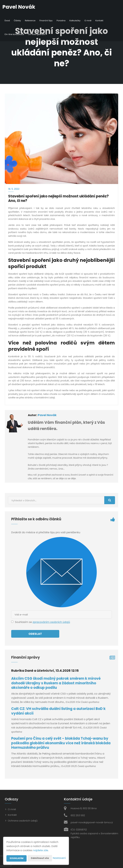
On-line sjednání (37, 34)
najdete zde (41, 844)
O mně (88, 21)
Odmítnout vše (40, 852)
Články (17, 21)
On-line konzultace (14, 34)
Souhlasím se (24, 622)
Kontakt (99, 21)
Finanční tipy (46, 21)
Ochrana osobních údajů (23, 821)
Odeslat (35, 634)
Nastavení (59, 858)
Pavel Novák (47, 415)
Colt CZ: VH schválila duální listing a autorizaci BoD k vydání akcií (58, 711)
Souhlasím (16, 852)
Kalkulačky (75, 21)
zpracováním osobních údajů (51, 622)
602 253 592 (78, 815)
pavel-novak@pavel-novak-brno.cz (92, 822)
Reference (30, 21)
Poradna (61, 21)
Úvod (7, 21)
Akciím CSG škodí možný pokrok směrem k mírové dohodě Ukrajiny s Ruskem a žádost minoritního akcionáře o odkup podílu (56, 683)
